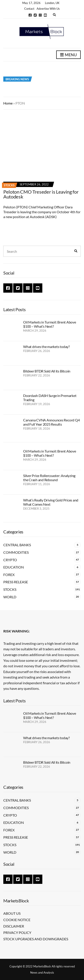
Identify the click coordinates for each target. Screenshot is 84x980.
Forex (9, 575)
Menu (68, 55)
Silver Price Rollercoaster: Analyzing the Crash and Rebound (49, 478)
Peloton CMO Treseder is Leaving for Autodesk (41, 194)
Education (14, 567)
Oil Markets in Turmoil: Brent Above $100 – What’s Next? (50, 324)
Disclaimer (14, 926)
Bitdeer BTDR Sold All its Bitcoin (47, 371)
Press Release (16, 582)
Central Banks (17, 545)
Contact (29, 9)
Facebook (30, 15)
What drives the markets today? (46, 347)
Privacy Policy (17, 932)
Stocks (9, 185)
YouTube (45, 15)
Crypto (10, 560)
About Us (12, 913)
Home (8, 103)
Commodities (16, 552)
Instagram (40, 15)
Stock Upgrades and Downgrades (36, 939)
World (10, 597)
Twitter (35, 15)
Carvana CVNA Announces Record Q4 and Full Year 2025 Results (51, 422)
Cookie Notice (17, 920)
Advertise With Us (48, 9)
